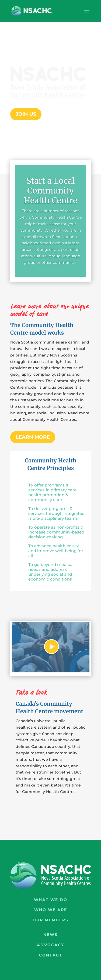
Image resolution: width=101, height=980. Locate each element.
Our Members (50, 920)
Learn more (33, 437)
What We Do (51, 900)
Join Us (26, 114)
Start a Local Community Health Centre (50, 191)
